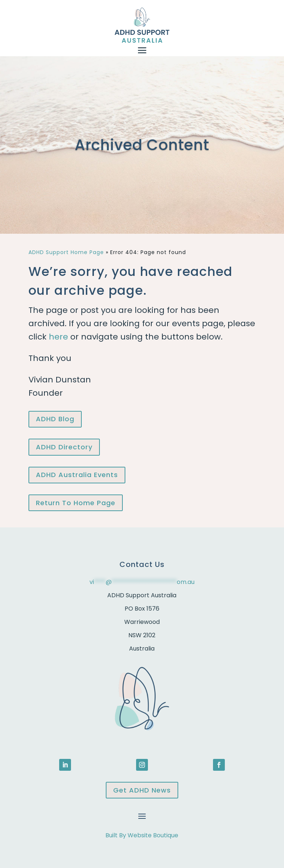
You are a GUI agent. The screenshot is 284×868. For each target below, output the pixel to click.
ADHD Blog (55, 419)
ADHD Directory (64, 447)
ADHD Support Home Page (66, 252)
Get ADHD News (142, 790)
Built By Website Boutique (142, 835)
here (58, 337)
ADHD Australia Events (77, 475)
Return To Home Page (76, 503)
